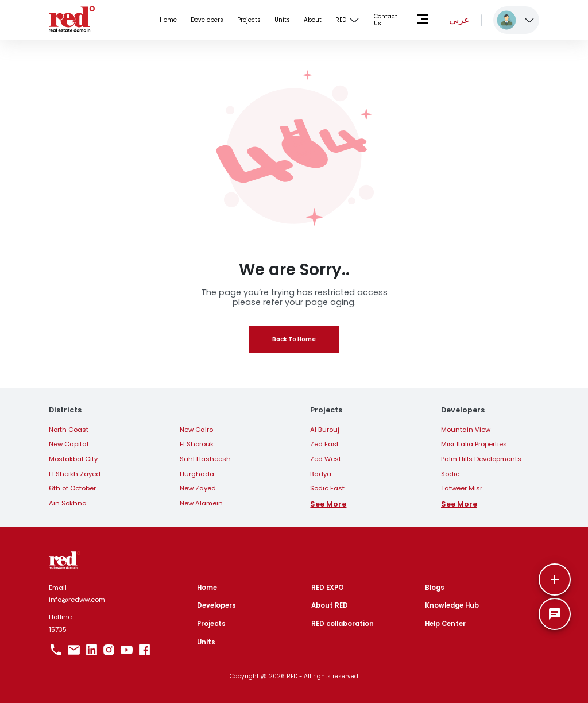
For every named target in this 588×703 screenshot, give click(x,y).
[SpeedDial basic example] (555, 614)
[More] (555, 580)
